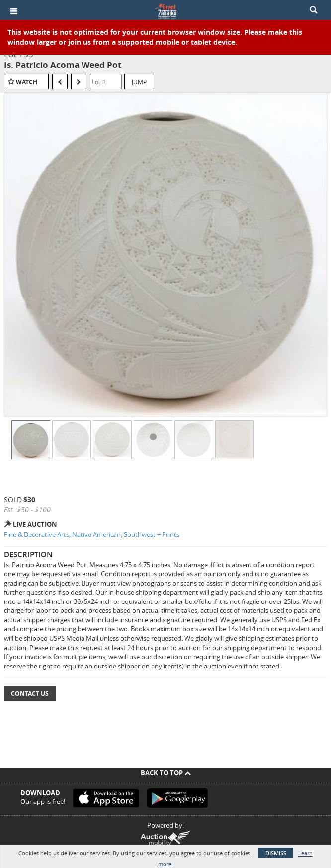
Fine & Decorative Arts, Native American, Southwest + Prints (92, 534)
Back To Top (166, 773)
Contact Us (30, 694)
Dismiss (276, 853)
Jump (139, 82)
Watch (27, 82)
